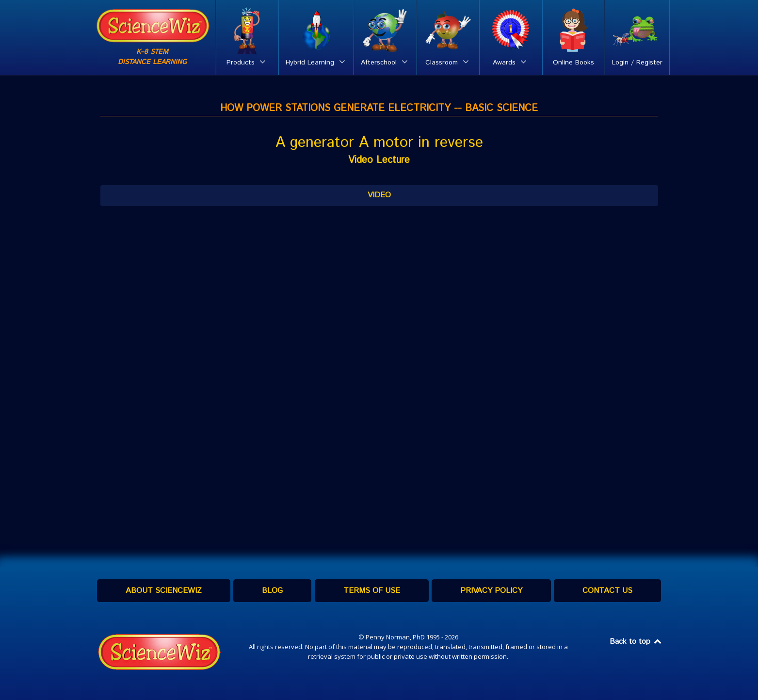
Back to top (636, 642)
